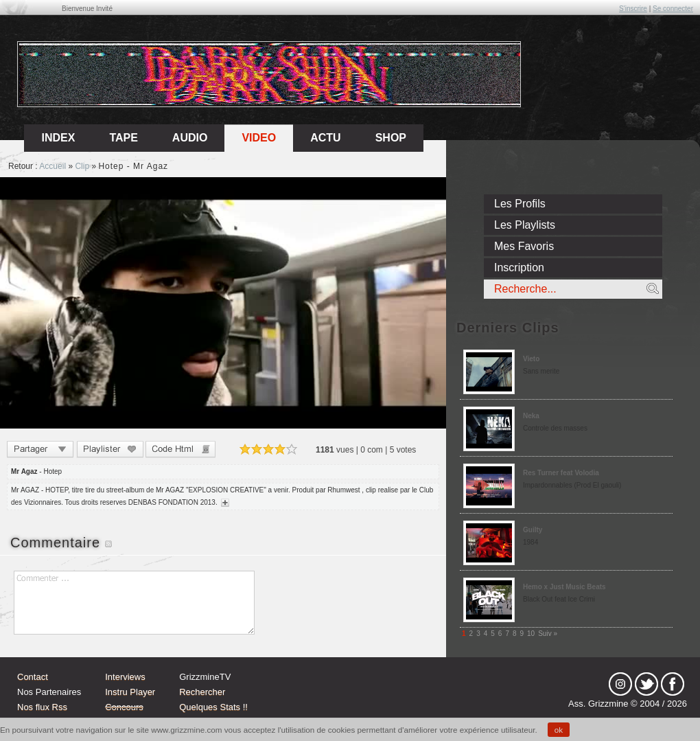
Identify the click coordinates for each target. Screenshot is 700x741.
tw (646, 684)
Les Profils (520, 204)
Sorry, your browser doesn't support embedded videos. (223, 303)
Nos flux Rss (42, 707)
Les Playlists (525, 225)
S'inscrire (633, 9)
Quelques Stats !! (213, 707)
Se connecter (673, 9)
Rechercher (202, 692)
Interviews (125, 677)
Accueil (52, 166)
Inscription (519, 267)
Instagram (620, 684)
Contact (33, 677)
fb (673, 684)
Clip (82, 166)
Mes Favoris (524, 246)
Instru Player (130, 692)
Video (259, 138)
